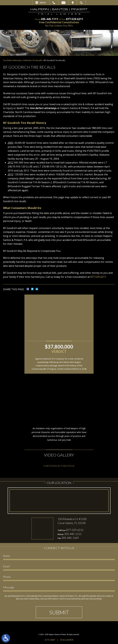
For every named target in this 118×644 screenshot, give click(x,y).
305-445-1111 (49, 19)
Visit (73, 3)
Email (63, 3)
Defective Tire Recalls (33, 60)
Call (54, 3)
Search (81, 3)
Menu (43, 3)
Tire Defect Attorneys (12, 60)
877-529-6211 (75, 19)
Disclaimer (67, 640)
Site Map (50, 640)
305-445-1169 (70, 538)
